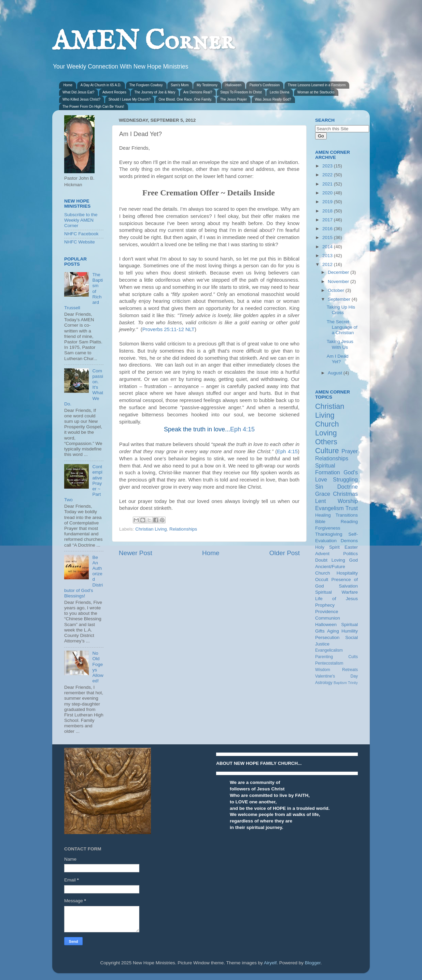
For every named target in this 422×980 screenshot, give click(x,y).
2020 (328, 193)
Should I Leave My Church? (130, 99)
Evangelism (329, 508)
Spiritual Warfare (336, 592)
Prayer (350, 451)
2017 (328, 220)
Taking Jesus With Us (340, 344)
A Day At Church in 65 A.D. (101, 85)
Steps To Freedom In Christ (241, 92)
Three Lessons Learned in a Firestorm (317, 85)
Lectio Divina (279, 92)
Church (327, 424)
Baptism (340, 683)
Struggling (345, 479)
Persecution (327, 637)
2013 (328, 256)
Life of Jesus (336, 599)
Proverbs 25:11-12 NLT (168, 329)
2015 (328, 237)
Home (68, 85)
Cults (353, 657)
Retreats (350, 670)
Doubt (321, 560)
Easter (351, 547)
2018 (328, 211)
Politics (350, 554)
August (336, 373)
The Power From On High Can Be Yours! (93, 107)
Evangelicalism (329, 650)
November (339, 281)
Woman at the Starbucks (316, 92)
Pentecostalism (329, 663)
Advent (322, 554)
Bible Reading (336, 522)
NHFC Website (80, 242)
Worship (348, 501)
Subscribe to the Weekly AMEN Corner (81, 220)
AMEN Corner (143, 42)
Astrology (324, 683)
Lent (321, 501)
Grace (323, 494)
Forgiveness (328, 528)
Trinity (353, 683)
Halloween (233, 85)
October (337, 290)
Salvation (348, 586)
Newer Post (136, 553)
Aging (333, 631)
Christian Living (151, 529)
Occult (322, 580)
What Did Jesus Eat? (78, 92)
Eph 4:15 (242, 429)
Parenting (324, 657)
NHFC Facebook (81, 234)
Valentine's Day (336, 676)
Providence (327, 612)
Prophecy (325, 605)
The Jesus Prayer (234, 99)
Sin (319, 487)
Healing (323, 515)
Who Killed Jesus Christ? (81, 99)
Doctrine (348, 487)
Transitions (347, 515)
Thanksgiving (329, 534)
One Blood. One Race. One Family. (186, 99)
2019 (328, 202)
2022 (328, 175)
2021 (328, 184)
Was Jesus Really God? (273, 99)
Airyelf (270, 963)
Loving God (345, 560)
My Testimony (207, 85)
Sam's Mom (180, 85)
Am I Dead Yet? (338, 359)
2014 (328, 247)
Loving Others (326, 437)
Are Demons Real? (198, 92)
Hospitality (347, 573)
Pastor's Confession (265, 85)
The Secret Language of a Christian (342, 327)
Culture (327, 451)
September (340, 299)
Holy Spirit (327, 547)
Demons (349, 541)
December (339, 272)
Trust (352, 508)
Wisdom (323, 670)
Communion (328, 618)
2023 (328, 166)
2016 (328, 229)
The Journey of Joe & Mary (155, 92)
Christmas (345, 494)
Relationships (183, 529)
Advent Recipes (114, 92)
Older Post (285, 553)
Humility (350, 631)
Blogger (313, 963)
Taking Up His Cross (341, 310)
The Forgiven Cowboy (146, 85)
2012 (328, 264)
